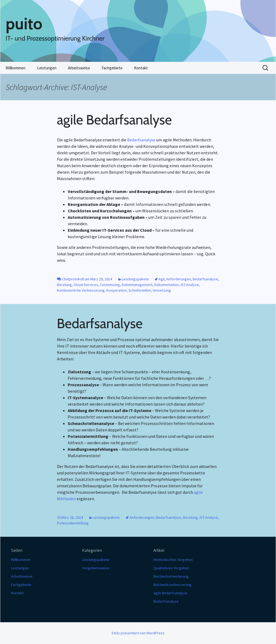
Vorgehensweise (96, 568)
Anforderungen (179, 279)
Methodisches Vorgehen (173, 560)
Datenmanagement (137, 285)
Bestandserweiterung (171, 576)
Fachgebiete (112, 68)
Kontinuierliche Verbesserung (81, 290)
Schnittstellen (140, 290)
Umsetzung (162, 290)
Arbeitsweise (79, 68)
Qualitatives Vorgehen (171, 568)
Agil (162, 279)
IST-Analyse (190, 285)
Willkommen (16, 68)
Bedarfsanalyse (141, 140)
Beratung (64, 285)
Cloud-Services (86, 285)
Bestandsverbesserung (173, 585)
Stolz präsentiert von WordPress (138, 633)
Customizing (110, 285)
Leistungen (47, 68)
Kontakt (141, 68)
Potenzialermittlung (73, 523)
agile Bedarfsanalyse (114, 120)
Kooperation (117, 290)
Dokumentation (166, 285)
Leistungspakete (135, 279)
